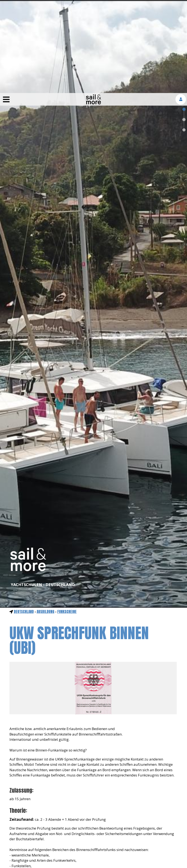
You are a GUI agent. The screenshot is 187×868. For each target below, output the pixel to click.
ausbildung (46, 519)
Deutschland (24, 519)
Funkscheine (67, 519)
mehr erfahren (128, 851)
